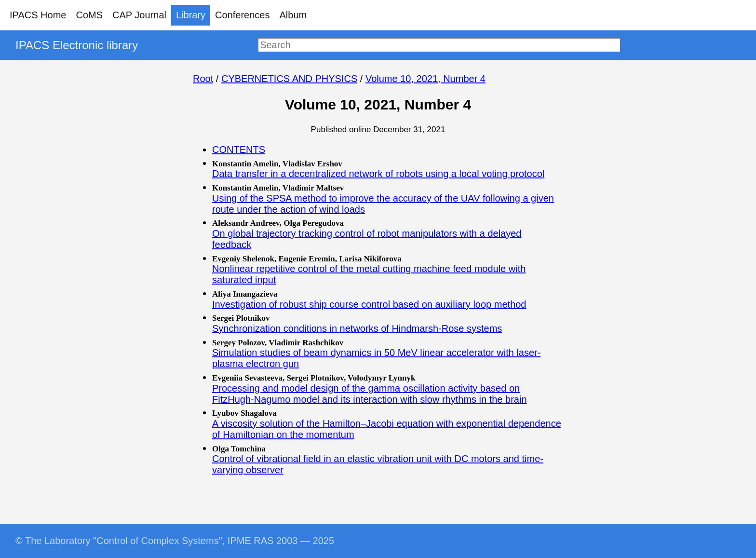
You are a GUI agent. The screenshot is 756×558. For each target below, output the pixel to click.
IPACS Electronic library (77, 45)
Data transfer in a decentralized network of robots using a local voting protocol (378, 174)
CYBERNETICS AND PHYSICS (289, 79)
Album (293, 15)
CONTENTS (239, 150)
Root (203, 79)
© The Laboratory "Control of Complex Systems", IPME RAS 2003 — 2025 (175, 541)
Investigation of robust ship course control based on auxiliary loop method (369, 304)
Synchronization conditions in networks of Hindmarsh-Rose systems (357, 328)
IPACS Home (38, 15)
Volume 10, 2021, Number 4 (425, 79)
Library (191, 15)
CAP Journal (139, 15)
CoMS (89, 15)
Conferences (242, 15)
